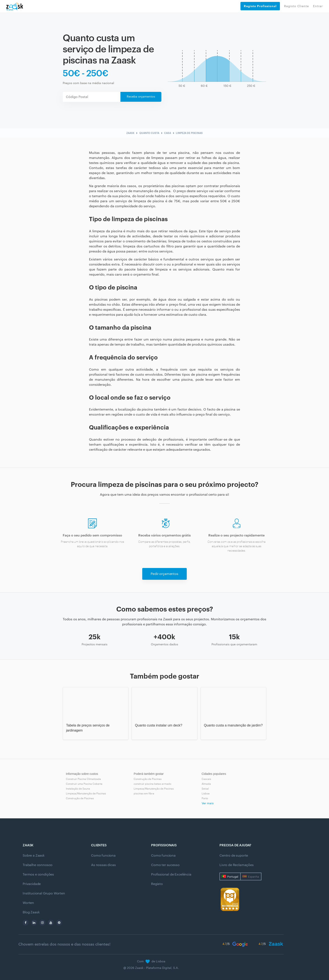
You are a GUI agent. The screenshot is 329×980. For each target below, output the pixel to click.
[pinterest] (59, 923)
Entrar (318, 6)
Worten (28, 903)
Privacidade (32, 884)
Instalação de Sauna (78, 789)
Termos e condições (38, 874)
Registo (157, 884)
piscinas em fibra (144, 794)
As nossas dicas (103, 865)
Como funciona (103, 856)
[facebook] (26, 923)
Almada (206, 784)
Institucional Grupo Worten (44, 893)
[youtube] (51, 923)
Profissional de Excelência (171, 874)
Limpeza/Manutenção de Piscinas (86, 794)
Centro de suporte (234, 856)
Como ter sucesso (165, 865)
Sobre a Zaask (34, 856)
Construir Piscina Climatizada (83, 779)
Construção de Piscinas (80, 798)
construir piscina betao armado (152, 784)
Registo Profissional (260, 6)
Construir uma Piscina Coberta (84, 784)
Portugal (233, 877)
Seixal (205, 789)
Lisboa (206, 794)
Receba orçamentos (141, 97)
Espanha (253, 877)
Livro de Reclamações (237, 865)
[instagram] (42, 923)
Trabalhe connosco (38, 865)
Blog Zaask (31, 912)
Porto (205, 798)
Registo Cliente (296, 6)
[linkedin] (34, 923)
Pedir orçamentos (164, 574)
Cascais (206, 779)
